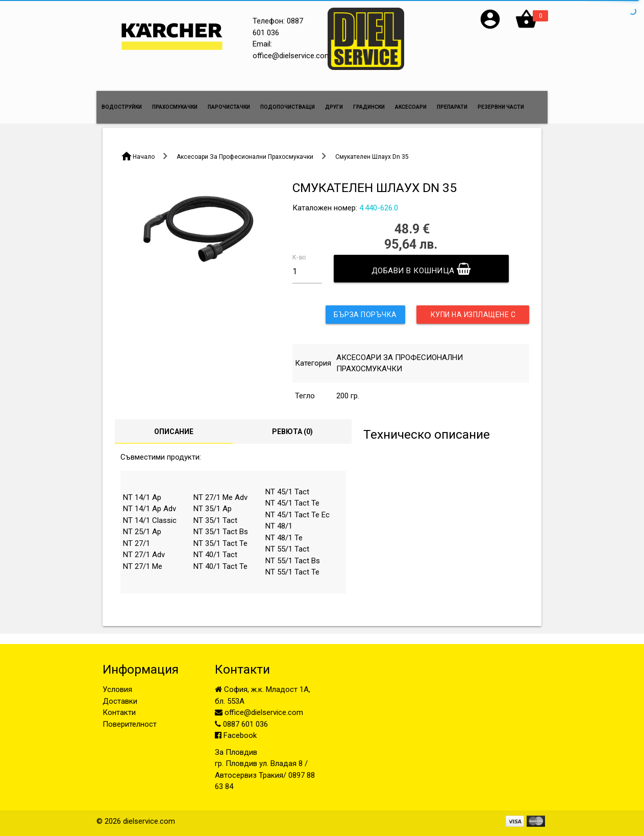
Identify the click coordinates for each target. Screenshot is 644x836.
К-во (299, 257)
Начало (144, 157)
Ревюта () (292, 432)
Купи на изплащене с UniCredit (473, 317)
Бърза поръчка (365, 315)
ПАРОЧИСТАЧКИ (229, 107)
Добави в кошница (421, 269)
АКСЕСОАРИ (411, 107)
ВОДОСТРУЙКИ (122, 107)
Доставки (120, 701)
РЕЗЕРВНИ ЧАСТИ (501, 107)
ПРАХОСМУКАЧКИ (175, 107)
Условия (117, 689)
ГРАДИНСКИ (369, 107)
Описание (174, 432)
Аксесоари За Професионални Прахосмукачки (245, 157)
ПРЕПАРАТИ (452, 107)
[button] (490, 28)
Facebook (236, 735)
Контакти (119, 712)
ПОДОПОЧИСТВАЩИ (288, 107)
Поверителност (130, 724)
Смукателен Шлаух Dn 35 (372, 157)
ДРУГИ (334, 107)
